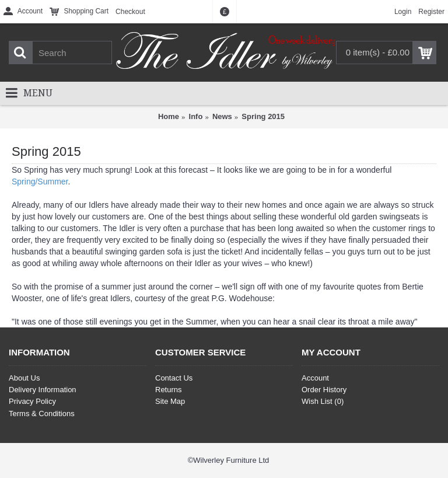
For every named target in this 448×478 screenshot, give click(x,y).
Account (315, 378)
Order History (324, 390)
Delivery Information (43, 390)
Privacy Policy (32, 401)
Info (196, 116)
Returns (169, 390)
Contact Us (174, 378)
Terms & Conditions (42, 414)
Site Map (170, 401)
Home (169, 116)
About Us (24, 378)
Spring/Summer (40, 182)
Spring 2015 (263, 116)
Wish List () (323, 401)
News (222, 116)
